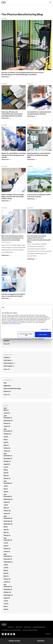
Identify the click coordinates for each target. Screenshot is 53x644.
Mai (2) (6, 470)
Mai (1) (6, 440)
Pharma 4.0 (7, 391)
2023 (5, 454)
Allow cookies (43, 335)
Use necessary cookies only (26, 335)
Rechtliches (19, 627)
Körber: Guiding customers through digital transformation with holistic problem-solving (13, 197)
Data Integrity (8, 366)
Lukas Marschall (6, 242)
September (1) (8, 421)
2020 (5, 516)
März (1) (6, 410)
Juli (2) (6, 437)
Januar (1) (7, 413)
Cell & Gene (7, 360)
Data (5, 383)
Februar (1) (7, 423)
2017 (5, 585)
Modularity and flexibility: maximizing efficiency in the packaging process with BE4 (14, 155)
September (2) (8, 595)
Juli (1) (6, 486)
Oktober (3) (7, 434)
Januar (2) (7, 426)
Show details (45, 329)
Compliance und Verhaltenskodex (11, 630)
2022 (5, 481)
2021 (5, 495)
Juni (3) (6, 568)
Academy (7, 358)
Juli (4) (6, 505)
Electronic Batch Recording (12, 389)
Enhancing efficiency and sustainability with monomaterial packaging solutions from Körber (12, 114)
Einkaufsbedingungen (39, 627)
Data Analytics (8, 363)
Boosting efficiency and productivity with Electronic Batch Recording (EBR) (39, 155)
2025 (5, 416)
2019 (5, 538)
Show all (6, 344)
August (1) (7, 464)
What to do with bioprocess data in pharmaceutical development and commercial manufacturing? (13, 238)
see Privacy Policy (15, 324)
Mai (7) (6, 489)
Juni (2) (6, 604)
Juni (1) (6, 467)
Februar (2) (7, 511)
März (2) (6, 508)
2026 (5, 408)
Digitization (7, 386)
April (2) (6, 530)
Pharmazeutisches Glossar (30, 630)
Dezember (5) (8, 518)
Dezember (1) (8, 418)
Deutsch (48, 634)
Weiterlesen (5, 77)
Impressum (11, 627)
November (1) (8, 431)
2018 (5, 554)
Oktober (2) (7, 592)
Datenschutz (28, 627)
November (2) (8, 521)
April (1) (6, 442)
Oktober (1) (7, 461)
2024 (5, 429)
